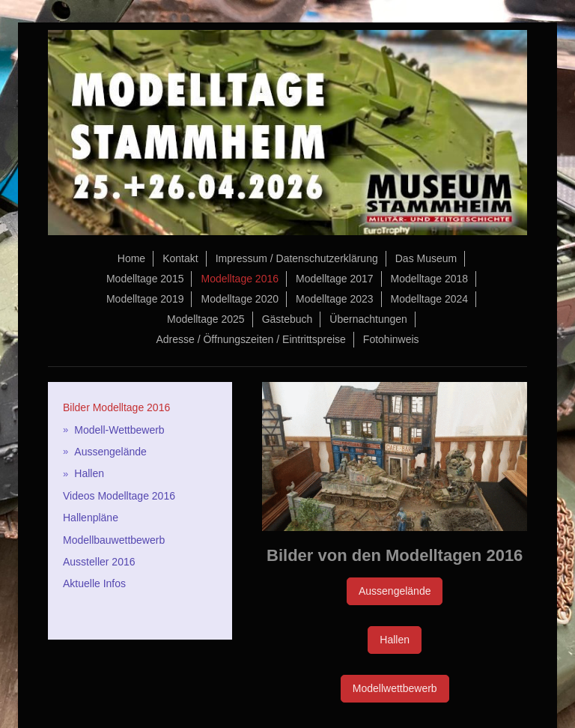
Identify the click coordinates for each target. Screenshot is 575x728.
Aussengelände (395, 591)
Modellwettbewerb (395, 688)
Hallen (395, 640)
